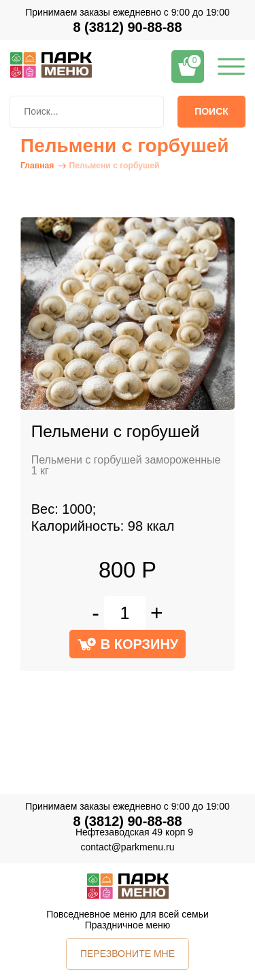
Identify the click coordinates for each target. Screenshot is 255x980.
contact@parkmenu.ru (128, 847)
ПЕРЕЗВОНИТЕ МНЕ (128, 954)
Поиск (211, 111)
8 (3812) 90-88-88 (127, 27)
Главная (37, 166)
